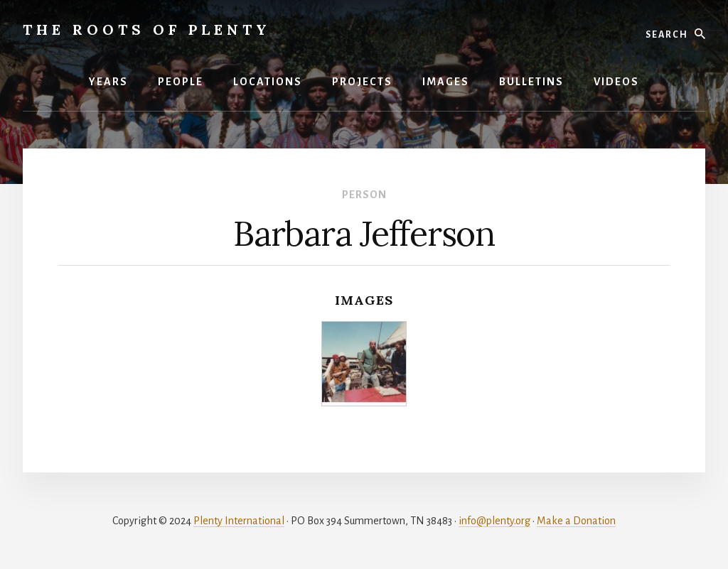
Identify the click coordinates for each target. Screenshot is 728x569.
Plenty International (239, 521)
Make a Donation (576, 521)
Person (364, 195)
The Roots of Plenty (147, 29)
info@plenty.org (494, 521)
